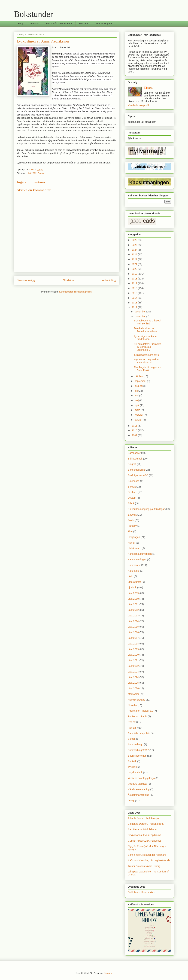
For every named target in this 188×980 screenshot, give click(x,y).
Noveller (132, 705)
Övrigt (131, 801)
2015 (135, 293)
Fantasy (132, 526)
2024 (135, 250)
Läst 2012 (31, 173)
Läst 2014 (133, 621)
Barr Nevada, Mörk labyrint (143, 829)
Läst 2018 (133, 644)
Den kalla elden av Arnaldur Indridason (146, 330)
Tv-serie (132, 767)
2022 (135, 259)
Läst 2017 (133, 638)
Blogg (21, 24)
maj (137, 400)
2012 (135, 307)
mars (138, 410)
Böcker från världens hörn (59, 24)
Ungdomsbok (135, 772)
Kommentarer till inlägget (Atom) (75, 292)
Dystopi (132, 498)
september (141, 381)
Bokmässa (134, 481)
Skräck (132, 739)
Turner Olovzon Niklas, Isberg (144, 866)
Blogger (108, 973)
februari (139, 415)
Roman (41, 173)
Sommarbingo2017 (138, 750)
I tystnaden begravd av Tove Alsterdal (147, 361)
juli (136, 391)
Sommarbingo (136, 744)
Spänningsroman (137, 756)
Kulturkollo (134, 571)
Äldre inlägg (109, 280)
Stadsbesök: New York (146, 355)
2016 (135, 288)
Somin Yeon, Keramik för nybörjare (147, 855)
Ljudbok (132, 588)
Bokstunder (33, 14)
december (140, 312)
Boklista (35, 24)
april (137, 405)
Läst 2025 (133, 683)
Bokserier (84, 24)
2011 (135, 426)
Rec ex (132, 722)
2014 (135, 298)
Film (130, 531)
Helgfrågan (134, 537)
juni (137, 395)
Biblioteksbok (135, 459)
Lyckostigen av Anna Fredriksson (145, 338)
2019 (135, 274)
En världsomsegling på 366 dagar (146, 509)
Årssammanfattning (139, 795)
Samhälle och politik (139, 733)
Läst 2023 (133, 672)
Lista (131, 576)
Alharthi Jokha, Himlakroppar (144, 818)
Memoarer (134, 694)
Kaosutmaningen (137, 559)
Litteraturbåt (134, 582)
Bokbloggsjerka (136, 470)
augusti (139, 386)
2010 (135, 430)
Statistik (132, 761)
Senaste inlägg (26, 280)
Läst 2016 (133, 632)
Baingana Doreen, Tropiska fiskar (146, 824)
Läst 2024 (133, 677)
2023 (135, 254)
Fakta (131, 520)
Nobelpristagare (104, 24)
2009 (135, 435)
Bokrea (132, 487)
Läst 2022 (133, 666)
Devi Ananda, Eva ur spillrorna (144, 835)
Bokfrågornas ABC (138, 475)
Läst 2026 (133, 688)
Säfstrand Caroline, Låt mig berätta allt (149, 860)
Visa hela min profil (138, 105)
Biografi (132, 464)
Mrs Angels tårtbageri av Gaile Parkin (147, 369)
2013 (135, 303)
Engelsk (132, 515)
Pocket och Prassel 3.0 (140, 711)
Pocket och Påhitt (137, 716)
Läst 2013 (133, 616)
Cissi (150, 88)
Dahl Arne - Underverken (141, 892)
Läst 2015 (133, 627)
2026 (135, 240)
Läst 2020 (133, 655)
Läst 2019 (133, 649)
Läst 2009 (133, 593)
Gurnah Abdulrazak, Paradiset (144, 841)
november (140, 316)
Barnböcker (134, 453)
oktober (139, 376)
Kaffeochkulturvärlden (140, 554)
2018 (135, 279)
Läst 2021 (133, 660)
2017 (135, 283)
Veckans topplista (137, 784)
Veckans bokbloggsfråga (141, 778)
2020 (135, 269)
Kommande (134, 565)
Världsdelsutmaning (139, 789)
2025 (135, 245)
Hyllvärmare (134, 548)
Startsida (69, 280)
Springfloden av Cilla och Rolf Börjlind (148, 322)
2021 (135, 264)
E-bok (131, 503)
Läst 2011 (133, 604)
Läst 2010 (133, 599)
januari (139, 420)
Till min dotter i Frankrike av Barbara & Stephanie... (148, 347)
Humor (132, 543)
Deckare (132, 492)
